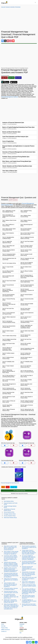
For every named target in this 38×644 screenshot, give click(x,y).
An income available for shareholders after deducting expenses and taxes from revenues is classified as (29, 558)
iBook (3, 487)
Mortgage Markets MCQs (10, 514)
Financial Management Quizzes (10, 97)
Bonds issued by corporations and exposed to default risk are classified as (29, 547)
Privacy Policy (4, 628)
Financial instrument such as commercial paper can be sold (11, 592)
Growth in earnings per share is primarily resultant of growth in (29, 586)
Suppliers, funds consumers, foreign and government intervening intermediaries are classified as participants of (11, 570)
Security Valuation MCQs (10, 516)
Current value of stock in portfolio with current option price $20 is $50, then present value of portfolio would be (29, 552)
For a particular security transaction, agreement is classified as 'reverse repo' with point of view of (11, 596)
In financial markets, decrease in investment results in (11, 589)
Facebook (22, 624)
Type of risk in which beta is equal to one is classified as (28, 582)
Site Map (3, 626)
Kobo (8, 487)
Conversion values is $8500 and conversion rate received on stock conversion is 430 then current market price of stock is (11, 558)
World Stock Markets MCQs (10, 518)
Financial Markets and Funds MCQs (11, 504)
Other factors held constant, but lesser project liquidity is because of (28, 597)
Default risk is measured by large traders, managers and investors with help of (10, 601)
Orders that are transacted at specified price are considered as (11, 580)
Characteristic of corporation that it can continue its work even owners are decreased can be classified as (29, 574)
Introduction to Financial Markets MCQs (9, 510)
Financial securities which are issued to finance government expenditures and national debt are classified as (11, 575)
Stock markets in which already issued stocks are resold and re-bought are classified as (11, 553)
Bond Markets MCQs (9, 501)
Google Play (14, 487)
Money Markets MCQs (9, 512)
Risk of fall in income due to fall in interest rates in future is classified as (29, 579)
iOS (20, 633)
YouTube (22, 628)
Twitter (21, 626)
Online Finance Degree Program (11, 7)
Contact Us (4, 631)
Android (21, 631)
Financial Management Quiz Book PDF (10, 483)
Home (3, 624)
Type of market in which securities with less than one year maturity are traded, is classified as (10, 585)
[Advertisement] (19, 19)
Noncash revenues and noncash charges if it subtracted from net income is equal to (29, 568)
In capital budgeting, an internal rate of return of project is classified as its (29, 601)
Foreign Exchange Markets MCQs (10, 507)
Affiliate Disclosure (5, 630)
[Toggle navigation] (35, 2)
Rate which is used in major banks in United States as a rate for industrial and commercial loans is (10, 548)
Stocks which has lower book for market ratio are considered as (29, 605)
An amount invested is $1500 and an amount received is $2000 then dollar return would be (29, 563)
